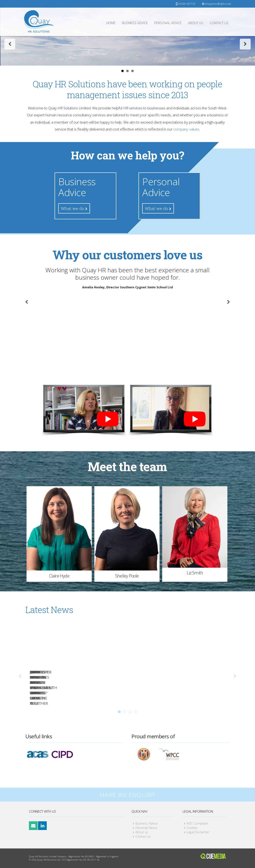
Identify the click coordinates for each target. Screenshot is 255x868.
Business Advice (135, 23)
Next (245, 95)
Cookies (192, 828)
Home (111, 23)
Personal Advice (168, 23)
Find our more (128, 131)
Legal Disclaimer (198, 832)
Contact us (219, 23)
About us (196, 23)
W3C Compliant (197, 823)
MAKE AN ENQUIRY (127, 795)
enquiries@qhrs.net (216, 4)
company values (186, 207)
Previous (10, 95)
